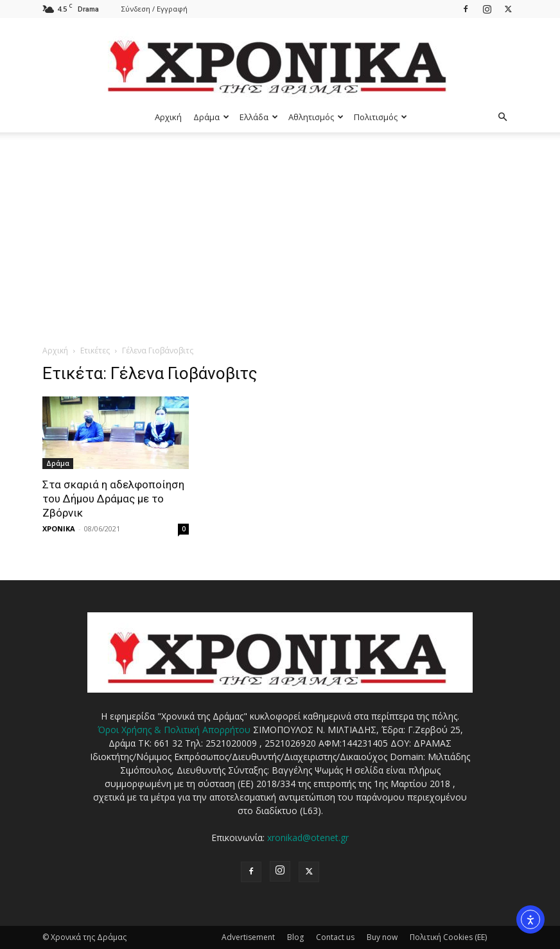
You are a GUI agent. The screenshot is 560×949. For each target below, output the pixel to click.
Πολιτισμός (381, 117)
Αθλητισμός (316, 117)
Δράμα (211, 117)
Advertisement (248, 937)
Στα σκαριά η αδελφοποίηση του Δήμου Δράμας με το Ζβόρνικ (113, 499)
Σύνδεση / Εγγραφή (154, 9)
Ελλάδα (259, 117)
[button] (502, 117)
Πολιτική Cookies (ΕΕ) (448, 937)
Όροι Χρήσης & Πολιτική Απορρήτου (174, 730)
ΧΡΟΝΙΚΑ (59, 528)
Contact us (335, 937)
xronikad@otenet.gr (308, 838)
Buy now (382, 937)
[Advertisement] (280, 229)
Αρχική (168, 117)
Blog (295, 937)
